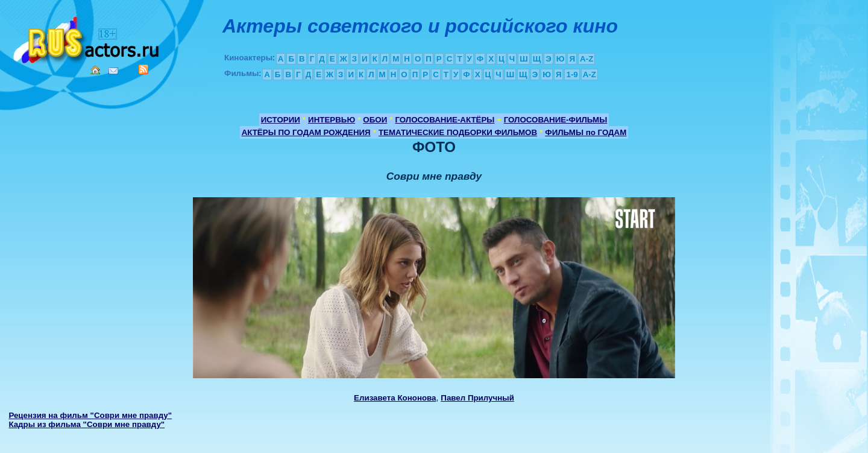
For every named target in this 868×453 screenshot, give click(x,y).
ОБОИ (375, 120)
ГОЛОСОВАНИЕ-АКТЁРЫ (445, 120)
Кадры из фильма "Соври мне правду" (86, 424)
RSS (143, 69)
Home (95, 70)
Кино (87, 38)
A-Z (587, 59)
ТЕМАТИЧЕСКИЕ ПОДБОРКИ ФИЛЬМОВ (458, 132)
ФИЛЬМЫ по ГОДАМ (586, 132)
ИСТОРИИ (281, 120)
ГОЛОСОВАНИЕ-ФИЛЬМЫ (556, 120)
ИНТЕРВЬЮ (332, 120)
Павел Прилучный (477, 398)
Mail (113, 71)
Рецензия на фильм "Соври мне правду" (90, 415)
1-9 (572, 74)
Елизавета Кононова (395, 398)
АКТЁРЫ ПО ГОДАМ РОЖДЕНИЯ (306, 132)
